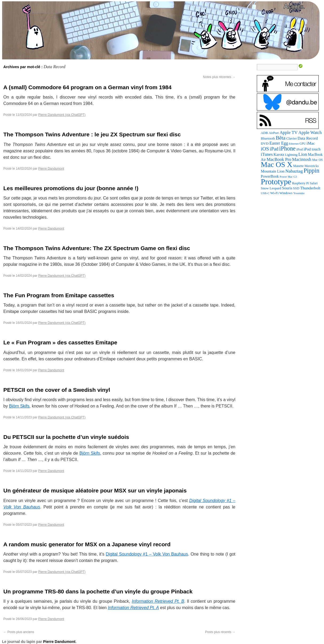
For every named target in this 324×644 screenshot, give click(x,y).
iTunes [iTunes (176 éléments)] (267, 154)
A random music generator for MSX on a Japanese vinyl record (87, 544)
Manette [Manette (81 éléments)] (298, 166)
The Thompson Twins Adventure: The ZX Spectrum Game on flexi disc (97, 248)
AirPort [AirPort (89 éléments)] (274, 133)
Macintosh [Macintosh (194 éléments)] (302, 159)
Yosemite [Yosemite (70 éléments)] (299, 193)
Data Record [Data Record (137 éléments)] (308, 138)
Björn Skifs (19, 406)
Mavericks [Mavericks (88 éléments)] (312, 166)
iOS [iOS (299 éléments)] (265, 149)
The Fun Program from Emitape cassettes (59, 295)
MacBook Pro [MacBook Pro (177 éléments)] (279, 159)
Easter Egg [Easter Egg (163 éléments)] (279, 143)
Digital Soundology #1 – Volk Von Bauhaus (147, 554)
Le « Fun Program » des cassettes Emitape (60, 342)
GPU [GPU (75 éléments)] (303, 144)
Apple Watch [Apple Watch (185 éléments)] (310, 133)
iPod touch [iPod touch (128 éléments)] (312, 149)
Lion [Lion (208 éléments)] (303, 154)
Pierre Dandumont (51, 169)
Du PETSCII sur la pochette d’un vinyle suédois (66, 437)
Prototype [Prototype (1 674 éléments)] (276, 182)
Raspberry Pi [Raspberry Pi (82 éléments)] (301, 183)
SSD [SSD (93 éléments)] (296, 188)
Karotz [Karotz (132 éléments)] (279, 154)
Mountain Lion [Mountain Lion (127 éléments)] (273, 171)
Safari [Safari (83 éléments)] (314, 183)
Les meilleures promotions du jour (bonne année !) (71, 188)
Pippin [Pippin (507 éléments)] (311, 171)
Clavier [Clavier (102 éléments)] (291, 138)
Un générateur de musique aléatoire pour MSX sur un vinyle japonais (95, 490)
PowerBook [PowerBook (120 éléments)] (270, 176)
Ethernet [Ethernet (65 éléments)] (294, 144)
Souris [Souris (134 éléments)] (287, 188)
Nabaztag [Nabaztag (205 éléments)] (294, 171)
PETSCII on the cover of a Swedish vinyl (57, 390)
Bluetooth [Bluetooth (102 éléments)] (268, 138)
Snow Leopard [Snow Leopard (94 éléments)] (271, 188)
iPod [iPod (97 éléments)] (299, 149)
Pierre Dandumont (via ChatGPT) (62, 115)
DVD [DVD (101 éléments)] (265, 143)
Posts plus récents (220, 632)
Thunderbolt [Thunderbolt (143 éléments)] (310, 188)
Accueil (294, 6)
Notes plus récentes (219, 77)
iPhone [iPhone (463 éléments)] (287, 148)
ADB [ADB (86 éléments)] (264, 133)
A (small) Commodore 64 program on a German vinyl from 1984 (88, 87)
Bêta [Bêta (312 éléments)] (281, 138)
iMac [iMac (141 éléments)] (311, 143)
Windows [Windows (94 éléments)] (286, 193)
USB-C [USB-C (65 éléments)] (265, 193)
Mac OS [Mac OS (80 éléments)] (317, 160)
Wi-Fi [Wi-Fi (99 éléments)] (274, 193)
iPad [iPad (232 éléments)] (274, 149)
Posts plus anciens (19, 632)
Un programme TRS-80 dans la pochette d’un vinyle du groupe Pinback (98, 591)
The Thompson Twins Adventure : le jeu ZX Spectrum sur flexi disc (92, 134)
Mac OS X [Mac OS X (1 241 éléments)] (277, 164)
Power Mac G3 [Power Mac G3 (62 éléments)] (288, 177)
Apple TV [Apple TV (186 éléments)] (288, 133)
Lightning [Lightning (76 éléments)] (291, 155)
